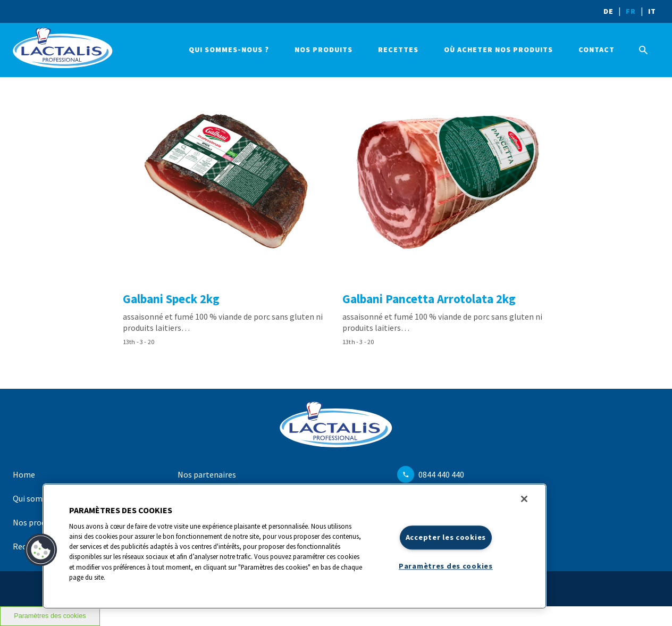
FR (631, 11)
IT (652, 11)
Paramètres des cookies (50, 616)
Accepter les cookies (446, 537)
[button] (41, 550)
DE (608, 11)
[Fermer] (524, 499)
